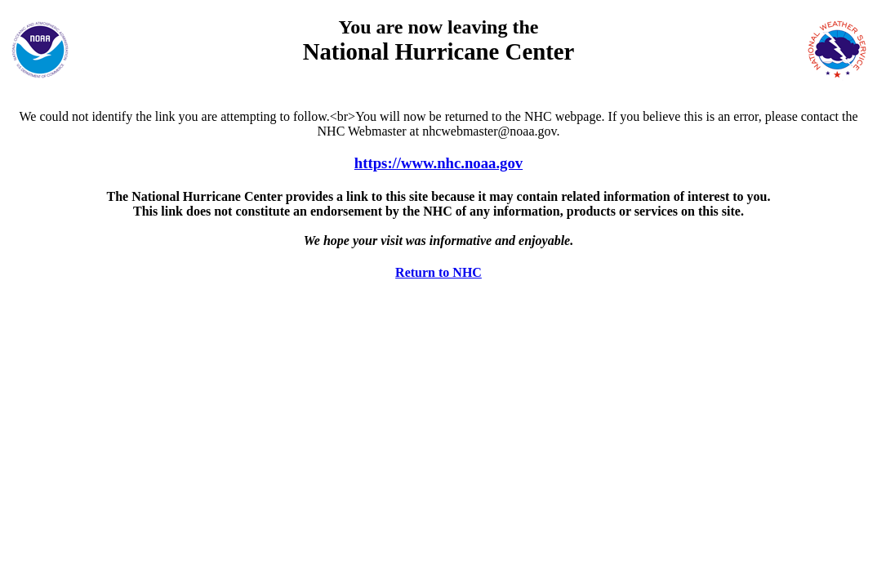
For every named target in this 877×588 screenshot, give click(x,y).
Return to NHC (438, 272)
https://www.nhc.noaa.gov (438, 163)
